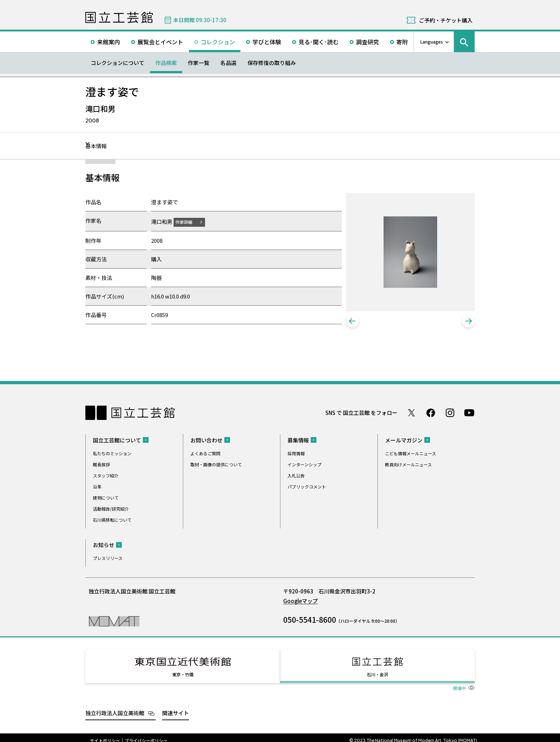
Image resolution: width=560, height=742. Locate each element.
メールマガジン (404, 441)
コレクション (218, 42)
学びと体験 (267, 42)
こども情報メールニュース (411, 454)
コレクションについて (117, 63)
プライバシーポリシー (146, 735)
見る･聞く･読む (319, 42)
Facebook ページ (431, 413)
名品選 (228, 63)
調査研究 (367, 42)
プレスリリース (108, 559)
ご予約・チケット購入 (446, 20)
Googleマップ (301, 601)
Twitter (411, 413)
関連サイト (176, 707)
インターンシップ (304, 465)
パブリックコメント (307, 487)
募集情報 (298, 441)
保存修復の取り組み (272, 63)
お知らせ (104, 545)
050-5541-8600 (310, 620)
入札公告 (296, 476)
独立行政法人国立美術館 (115, 707)
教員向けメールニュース (408, 465)
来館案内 (109, 42)
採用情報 (296, 454)
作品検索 (166, 63)
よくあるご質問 (205, 454)
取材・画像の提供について (216, 465)
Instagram (450, 413)
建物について (106, 498)
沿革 (97, 487)
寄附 (402, 42)
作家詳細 (188, 222)
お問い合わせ (206, 441)
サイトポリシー (105, 735)
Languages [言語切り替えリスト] (432, 42)
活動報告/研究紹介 (111, 509)
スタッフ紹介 (106, 476)
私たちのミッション (112, 454)
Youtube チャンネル (469, 413)
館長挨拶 (101, 465)
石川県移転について (112, 520)
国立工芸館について (117, 441)
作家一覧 (199, 63)
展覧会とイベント (160, 42)
